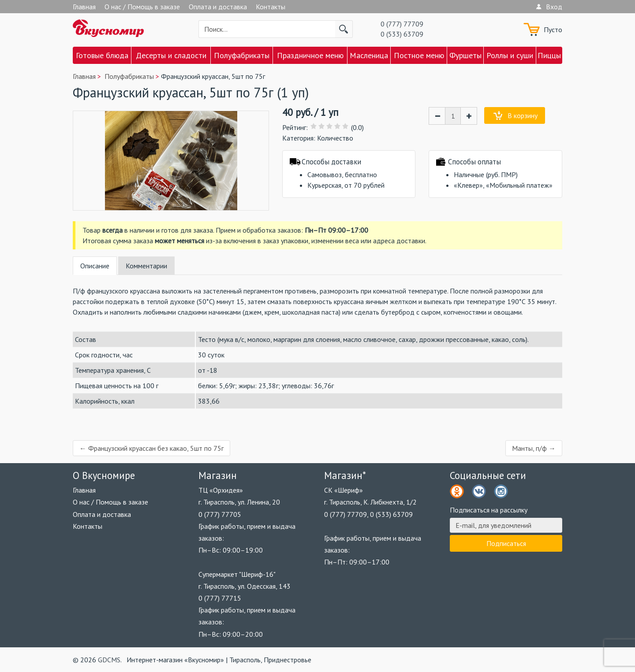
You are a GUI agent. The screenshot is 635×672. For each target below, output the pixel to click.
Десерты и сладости (171, 55)
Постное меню (419, 55)
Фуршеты (465, 55)
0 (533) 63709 (402, 34)
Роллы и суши (510, 55)
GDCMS (109, 660)
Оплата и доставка (218, 7)
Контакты (271, 7)
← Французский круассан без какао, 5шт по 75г (151, 448)
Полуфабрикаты (242, 55)
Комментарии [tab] (146, 266)
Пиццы (549, 55)
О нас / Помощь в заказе (142, 7)
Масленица (369, 55)
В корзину (523, 115)
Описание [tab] (95, 266)
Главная (84, 7)
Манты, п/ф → (534, 448)
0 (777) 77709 (402, 24)
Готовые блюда (102, 55)
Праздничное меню (310, 55)
